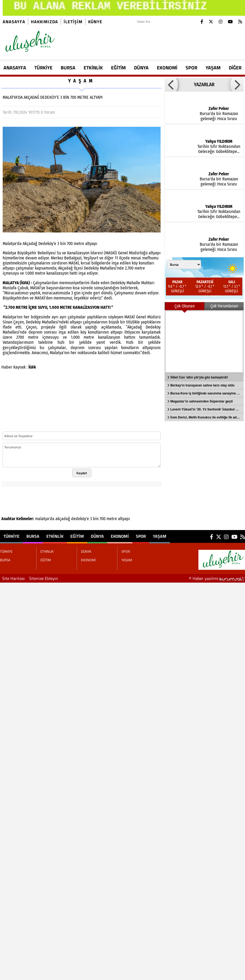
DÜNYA (141, 68)
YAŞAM (213, 68)
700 (103, 519)
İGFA (32, 367)
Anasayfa (14, 22)
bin (96, 519)
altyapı (124, 519)
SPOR (191, 68)
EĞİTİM (118, 68)
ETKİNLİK (93, 68)
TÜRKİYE (43, 68)
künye (95, 22)
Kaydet (82, 473)
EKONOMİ (167, 68)
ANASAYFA (15, 68)
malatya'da (45, 519)
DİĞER (235, 68)
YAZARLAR (204, 85)
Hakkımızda (44, 22)
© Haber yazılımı (217, 578)
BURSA (68, 68)
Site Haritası (13, 578)
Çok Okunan (185, 306)
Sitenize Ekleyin (44, 578)
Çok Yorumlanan (224, 306)
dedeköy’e (80, 519)
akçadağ (63, 519)
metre (112, 519)
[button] (171, 85)
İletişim (73, 22)
